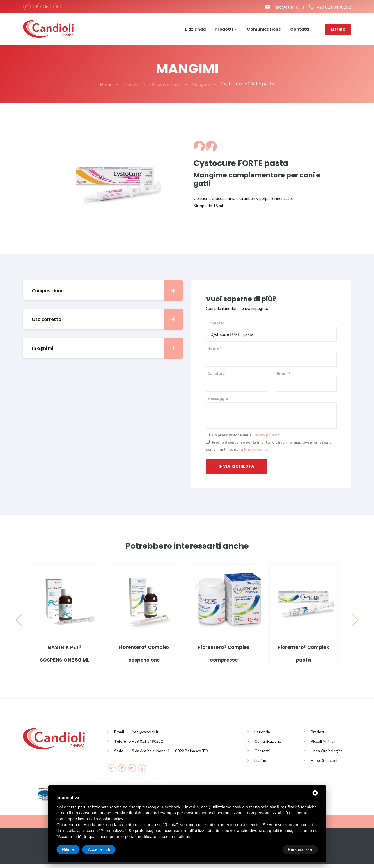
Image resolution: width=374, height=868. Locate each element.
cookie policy (111, 819)
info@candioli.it (145, 736)
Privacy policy (264, 439)
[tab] (103, 294)
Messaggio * (219, 403)
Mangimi (202, 88)
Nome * (214, 352)
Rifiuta (270, 849)
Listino (338, 31)
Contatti (299, 31)
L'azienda (193, 31)
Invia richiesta (237, 470)
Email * (284, 378)
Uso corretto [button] (107, 323)
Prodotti (222, 31)
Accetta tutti (301, 849)
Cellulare (216, 378)
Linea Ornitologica (327, 755)
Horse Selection (325, 764)
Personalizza (74, 849)
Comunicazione (263, 31)
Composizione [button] (107, 294)
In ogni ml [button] (107, 352)
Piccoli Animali (167, 88)
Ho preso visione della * (245, 439)
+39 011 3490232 (147, 745)
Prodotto (216, 327)
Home (105, 88)
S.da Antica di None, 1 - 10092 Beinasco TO (170, 755)
